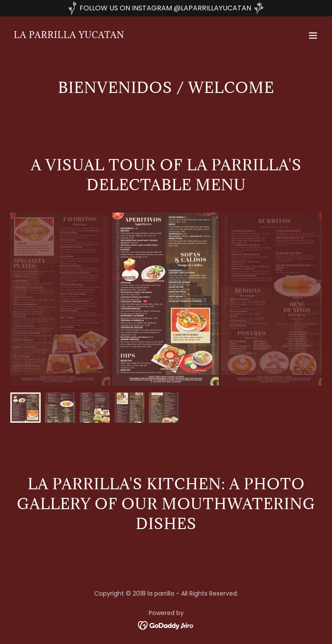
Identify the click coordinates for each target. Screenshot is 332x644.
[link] (69, 36)
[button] (313, 35)
